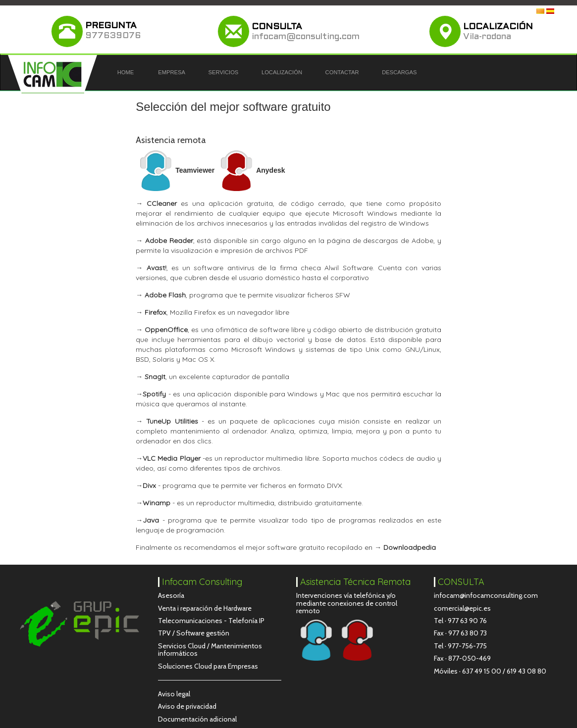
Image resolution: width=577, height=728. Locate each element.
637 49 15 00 (482, 671)
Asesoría (171, 595)
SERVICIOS (224, 72)
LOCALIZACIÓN (282, 72)
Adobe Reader (169, 241)
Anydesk (251, 170)
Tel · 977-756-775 (460, 646)
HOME (126, 72)
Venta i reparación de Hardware (205, 608)
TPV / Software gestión (194, 633)
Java (151, 520)
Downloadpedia (410, 547)
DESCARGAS (399, 72)
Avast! (157, 268)
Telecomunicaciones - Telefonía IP (211, 621)
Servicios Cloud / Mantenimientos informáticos (210, 650)
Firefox (156, 312)
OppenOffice (166, 330)
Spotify (154, 394)
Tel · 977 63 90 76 (460, 621)
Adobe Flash (165, 295)
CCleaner (162, 203)
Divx (149, 485)
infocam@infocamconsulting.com (486, 595)
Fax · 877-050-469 (462, 658)
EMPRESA (172, 72)
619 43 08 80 (526, 671)
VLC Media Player (171, 458)
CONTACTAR (342, 72)
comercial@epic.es (462, 608)
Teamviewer (175, 170)
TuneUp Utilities (170, 421)
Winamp (157, 503)
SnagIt (155, 377)
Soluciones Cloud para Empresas (208, 666)
